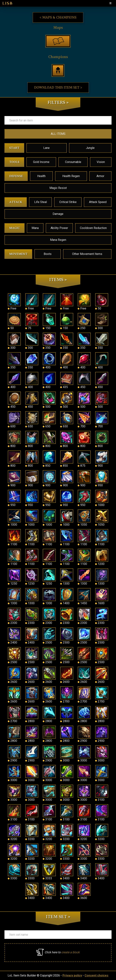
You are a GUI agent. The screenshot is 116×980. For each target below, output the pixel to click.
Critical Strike (68, 202)
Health (41, 176)
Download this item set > (58, 88)
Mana (35, 228)
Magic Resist (58, 188)
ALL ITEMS (58, 134)
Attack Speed (98, 202)
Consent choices (96, 975)
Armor (100, 176)
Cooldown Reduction (93, 228)
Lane (46, 148)
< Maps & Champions (58, 17)
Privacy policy (72, 975)
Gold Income (41, 162)
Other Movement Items (87, 254)
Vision (101, 162)
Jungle (90, 148)
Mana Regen (58, 240)
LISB (7, 3)
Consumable (73, 162)
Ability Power (59, 228)
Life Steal (41, 202)
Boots (48, 254)
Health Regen (71, 176)
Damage (58, 214)
